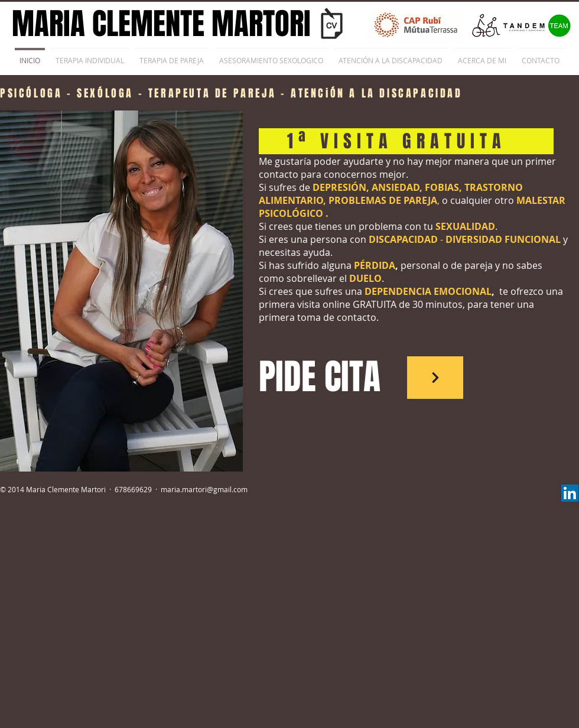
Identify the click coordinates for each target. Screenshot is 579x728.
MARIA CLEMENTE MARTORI (161, 24)
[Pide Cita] (435, 378)
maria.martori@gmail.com (204, 489)
